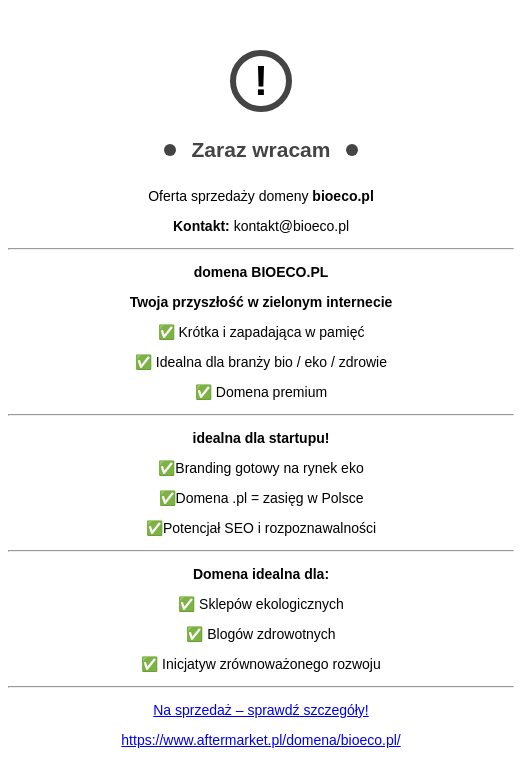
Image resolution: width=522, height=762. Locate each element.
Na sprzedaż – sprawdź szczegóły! (261, 710)
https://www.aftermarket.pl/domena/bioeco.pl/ (260, 740)
